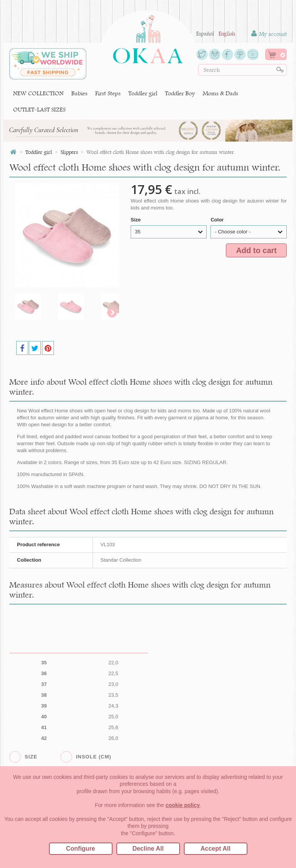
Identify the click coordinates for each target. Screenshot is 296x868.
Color (218, 220)
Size (136, 220)
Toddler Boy (180, 93)
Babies (79, 93)
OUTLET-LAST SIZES (39, 109)
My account (269, 34)
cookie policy (183, 805)
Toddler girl (143, 93)
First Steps (108, 93)
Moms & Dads (220, 93)
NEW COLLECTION (38, 93)
